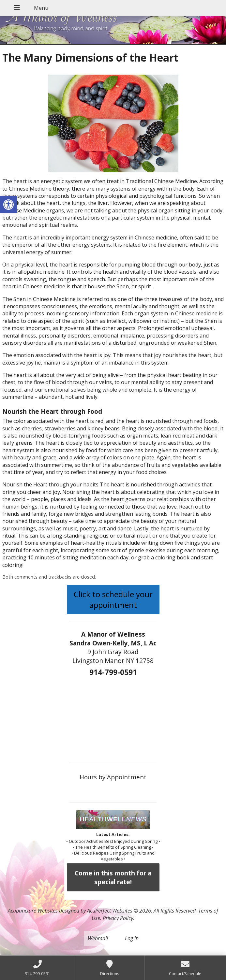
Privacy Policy (118, 918)
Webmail (98, 938)
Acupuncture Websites (33, 911)
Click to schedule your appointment (113, 599)
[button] (8, 205)
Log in (132, 938)
